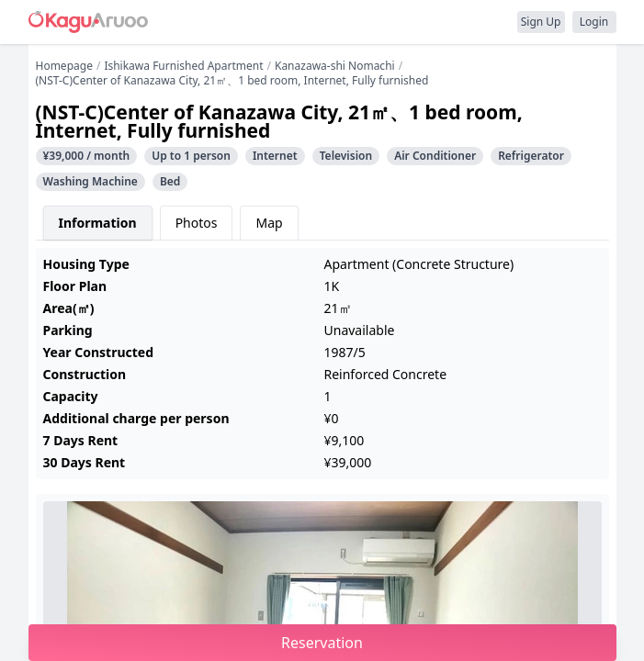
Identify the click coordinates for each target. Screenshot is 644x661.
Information (98, 223)
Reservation (322, 643)
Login (594, 22)
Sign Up (541, 22)
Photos (197, 223)
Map (269, 223)
